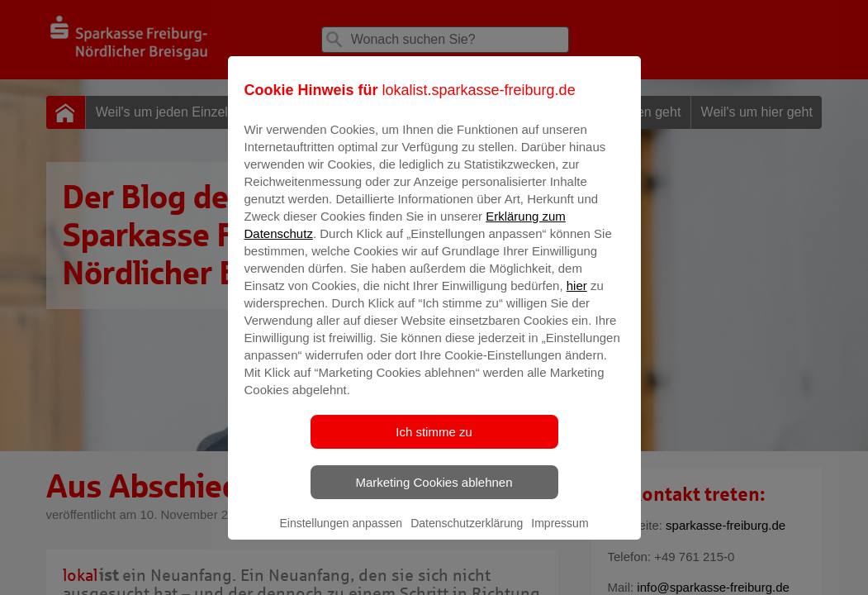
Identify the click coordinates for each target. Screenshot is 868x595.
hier (577, 297)
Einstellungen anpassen (341, 535)
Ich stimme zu (434, 443)
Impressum (560, 535)
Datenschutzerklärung (467, 535)
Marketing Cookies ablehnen (434, 494)
